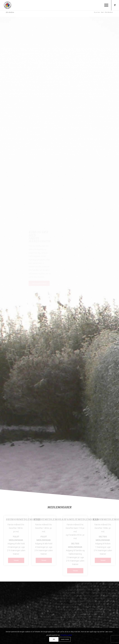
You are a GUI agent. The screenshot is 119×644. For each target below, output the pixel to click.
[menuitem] (106, 5)
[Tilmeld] (18, 560)
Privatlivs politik (66, 635)
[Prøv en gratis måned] (39, 283)
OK (54, 639)
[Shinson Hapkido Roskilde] (8, 5)
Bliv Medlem (10, 12)
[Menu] (106, 5)
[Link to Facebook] (115, 5)
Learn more (65, 639)
